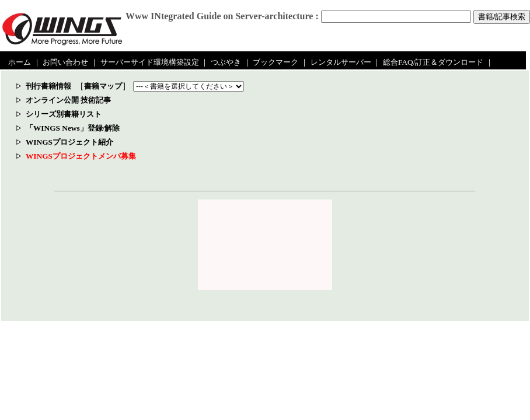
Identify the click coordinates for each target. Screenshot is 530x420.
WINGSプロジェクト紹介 (69, 142)
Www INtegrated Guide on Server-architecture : (222, 16)
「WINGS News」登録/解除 (73, 128)
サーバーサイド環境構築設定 (150, 62)
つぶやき (226, 62)
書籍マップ (103, 86)
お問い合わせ (65, 62)
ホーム (20, 62)
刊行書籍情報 (48, 86)
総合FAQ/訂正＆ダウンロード (433, 62)
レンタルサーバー (341, 62)
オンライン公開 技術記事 (68, 100)
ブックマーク (276, 62)
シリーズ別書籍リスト (64, 114)
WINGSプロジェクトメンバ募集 (81, 156)
